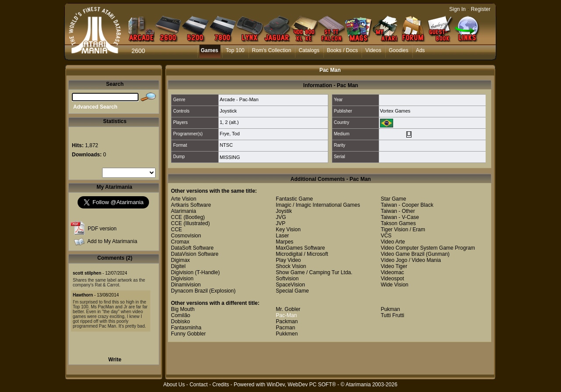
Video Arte (393, 242)
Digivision (182, 272)
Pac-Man (286, 315)
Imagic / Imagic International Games (318, 205)
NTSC (226, 145)
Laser (282, 236)
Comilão (181, 315)
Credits (220, 385)
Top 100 (235, 50)
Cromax (180, 242)
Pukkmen (287, 334)
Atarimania (183, 211)
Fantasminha (186, 328)
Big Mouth (183, 309)
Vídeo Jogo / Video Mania (411, 260)
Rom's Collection (272, 50)
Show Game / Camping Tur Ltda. (314, 272)
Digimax (180, 260)
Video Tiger (394, 266)
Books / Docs (343, 50)
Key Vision (288, 230)
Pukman (391, 309)
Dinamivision (186, 285)
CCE (176, 217)
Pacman (285, 328)
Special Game (292, 291)
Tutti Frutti (393, 315)
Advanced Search (95, 107)
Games (209, 50)
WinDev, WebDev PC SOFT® (302, 385)
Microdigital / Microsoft (302, 254)
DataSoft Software (192, 248)
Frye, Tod (230, 134)
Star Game (394, 199)
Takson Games (398, 223)
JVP (280, 223)
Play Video (288, 260)
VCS (386, 236)
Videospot (392, 279)
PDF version (102, 229)
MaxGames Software (300, 248)
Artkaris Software (191, 205)
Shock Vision (291, 266)
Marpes (284, 242)
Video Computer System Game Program (428, 248)
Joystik (284, 211)
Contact (198, 385)
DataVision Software (195, 254)
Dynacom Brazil (189, 291)
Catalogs (309, 50)
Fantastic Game (294, 199)
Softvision (287, 279)
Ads (421, 50)
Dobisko (180, 321)
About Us (174, 385)
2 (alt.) (232, 122)
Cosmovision (186, 236)
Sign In (457, 9)
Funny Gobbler (188, 334)
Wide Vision (395, 285)
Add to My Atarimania (112, 241)
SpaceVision (290, 285)
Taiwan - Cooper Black (407, 205)
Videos (373, 50)
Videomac (392, 272)
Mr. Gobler (288, 309)
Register (481, 9)
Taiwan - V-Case (400, 217)
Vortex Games (395, 111)
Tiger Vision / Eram (403, 230)
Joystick (228, 111)
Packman (287, 321)
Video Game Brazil (403, 254)
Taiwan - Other (398, 211)
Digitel (178, 266)
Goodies (399, 50)
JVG (281, 217)
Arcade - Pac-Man (239, 99)
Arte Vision (184, 199)
